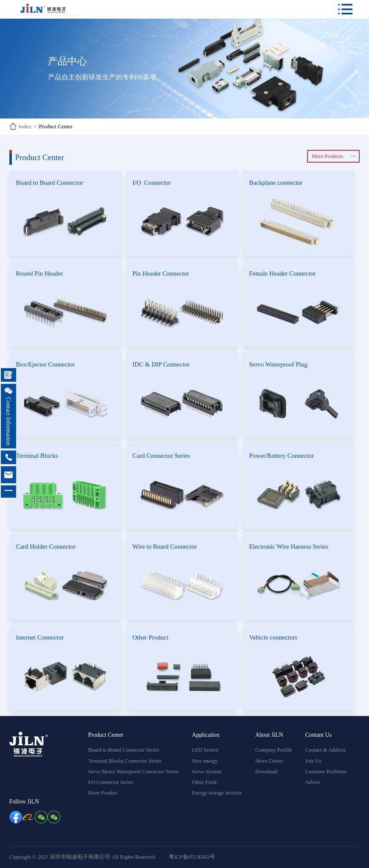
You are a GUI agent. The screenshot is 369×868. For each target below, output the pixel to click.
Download (266, 772)
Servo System (207, 772)
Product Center (56, 126)
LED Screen (205, 750)
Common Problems (326, 772)
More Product (103, 793)
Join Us (313, 761)
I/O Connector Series (111, 782)
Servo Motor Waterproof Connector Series (134, 772)
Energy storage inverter (217, 793)
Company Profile (274, 750)
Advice (313, 782)
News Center (269, 761)
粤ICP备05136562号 (192, 857)
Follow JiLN (24, 802)
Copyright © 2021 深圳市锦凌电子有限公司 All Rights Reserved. (83, 857)
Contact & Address (325, 750)
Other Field (204, 782)
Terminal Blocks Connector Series (125, 761)
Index (25, 126)
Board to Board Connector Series (124, 750)
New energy (205, 761)
